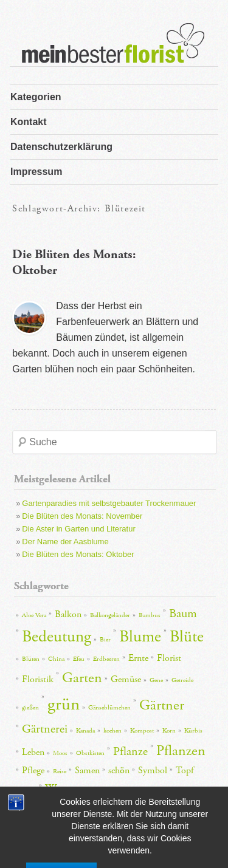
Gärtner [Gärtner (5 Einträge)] (162, 705)
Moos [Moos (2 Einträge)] (60, 753)
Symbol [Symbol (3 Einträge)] (153, 771)
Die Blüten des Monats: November (82, 516)
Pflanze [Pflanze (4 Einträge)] (130, 751)
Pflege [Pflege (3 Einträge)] (33, 771)
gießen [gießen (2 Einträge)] (30, 708)
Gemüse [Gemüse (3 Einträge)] (126, 679)
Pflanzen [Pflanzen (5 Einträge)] (181, 751)
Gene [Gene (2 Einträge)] (156, 680)
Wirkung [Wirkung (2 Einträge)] (97, 790)
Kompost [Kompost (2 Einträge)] (142, 731)
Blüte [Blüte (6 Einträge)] (187, 637)
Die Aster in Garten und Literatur (78, 529)
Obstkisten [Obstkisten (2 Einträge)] (90, 753)
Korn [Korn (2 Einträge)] (169, 731)
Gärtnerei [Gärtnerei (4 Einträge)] (45, 729)
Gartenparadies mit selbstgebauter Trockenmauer (109, 503)
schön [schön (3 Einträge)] (119, 771)
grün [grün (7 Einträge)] (64, 704)
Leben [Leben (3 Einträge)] (33, 752)
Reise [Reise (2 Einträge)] (60, 771)
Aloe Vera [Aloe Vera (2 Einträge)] (34, 615)
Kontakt (29, 122)
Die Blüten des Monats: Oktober (78, 554)
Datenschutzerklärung (61, 147)
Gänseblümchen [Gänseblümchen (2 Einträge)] (109, 708)
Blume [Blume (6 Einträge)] (140, 637)
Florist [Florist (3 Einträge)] (169, 658)
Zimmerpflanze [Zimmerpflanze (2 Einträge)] (138, 790)
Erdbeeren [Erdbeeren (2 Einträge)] (106, 659)
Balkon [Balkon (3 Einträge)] (68, 614)
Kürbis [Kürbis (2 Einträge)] (193, 731)
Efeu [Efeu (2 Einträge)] (79, 659)
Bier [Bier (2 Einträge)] (105, 640)
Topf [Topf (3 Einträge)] (185, 771)
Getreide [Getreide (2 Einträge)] (182, 680)
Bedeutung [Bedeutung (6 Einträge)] (57, 637)
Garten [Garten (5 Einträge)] (82, 678)
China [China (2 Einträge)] (56, 659)
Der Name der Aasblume (65, 542)
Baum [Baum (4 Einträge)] (183, 613)
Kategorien (36, 97)
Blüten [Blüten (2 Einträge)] (31, 659)
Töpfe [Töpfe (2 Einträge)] (29, 790)
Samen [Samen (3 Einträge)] (87, 771)
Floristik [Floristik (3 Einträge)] (38, 679)
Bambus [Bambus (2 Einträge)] (150, 615)
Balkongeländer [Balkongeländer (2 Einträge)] (110, 615)
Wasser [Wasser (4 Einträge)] (61, 788)
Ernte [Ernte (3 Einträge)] (138, 658)
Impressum (36, 172)
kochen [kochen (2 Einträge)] (112, 731)
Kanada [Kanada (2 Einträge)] (85, 731)
